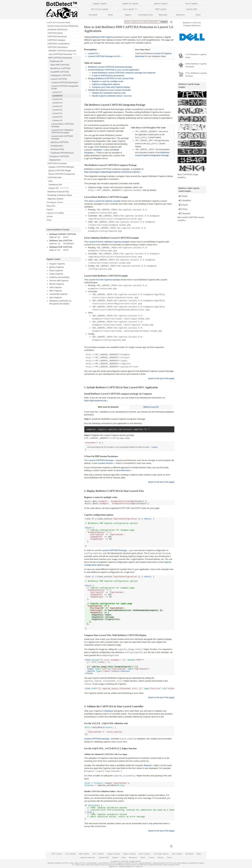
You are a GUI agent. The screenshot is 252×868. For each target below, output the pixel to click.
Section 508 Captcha (59, 281)
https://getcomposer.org (95, 401)
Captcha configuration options (106, 84)
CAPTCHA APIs (55, 178)
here (113, 138)
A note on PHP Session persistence (108, 76)
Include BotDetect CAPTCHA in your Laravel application (114, 70)
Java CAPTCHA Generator (62, 54)
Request (148, 765)
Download (93, 15)
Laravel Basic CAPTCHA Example (63, 125)
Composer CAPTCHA (59, 156)
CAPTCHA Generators (58, 47)
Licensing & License (55, 202)
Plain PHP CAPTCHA (60, 65)
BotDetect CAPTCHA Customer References (192, 24)
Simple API (59, 188)
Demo (110, 15)
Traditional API (56, 61)
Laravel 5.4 (57, 103)
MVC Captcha (56, 291)
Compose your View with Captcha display (111, 87)
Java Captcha (130, 9)
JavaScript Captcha (58, 294)
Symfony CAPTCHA (60, 142)
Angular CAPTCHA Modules (61, 167)
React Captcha (56, 271)
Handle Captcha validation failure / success (112, 96)
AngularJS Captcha (130, 4)
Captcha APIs (191, 9)
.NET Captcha (56, 854)
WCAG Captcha (57, 284)
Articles (50, 216)
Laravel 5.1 (57, 113)
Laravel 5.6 (93, 53)
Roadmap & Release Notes (60, 195)
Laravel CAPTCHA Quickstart (65, 83)
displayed (109, 711)
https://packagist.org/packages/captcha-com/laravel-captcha (112, 172)
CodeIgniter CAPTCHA (61, 75)
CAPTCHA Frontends (57, 163)
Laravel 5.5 (57, 99)
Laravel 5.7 (57, 92)
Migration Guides (55, 199)
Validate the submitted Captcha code (109, 93)
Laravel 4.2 (57, 120)
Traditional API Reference (62, 153)
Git (96, 412)
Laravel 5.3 (57, 106)
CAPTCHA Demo (55, 33)
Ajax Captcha (56, 298)
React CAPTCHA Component (62, 174)
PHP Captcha (161, 9)
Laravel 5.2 (57, 110)
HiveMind (187, 201)
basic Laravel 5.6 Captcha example (105, 201)
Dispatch (186, 214)
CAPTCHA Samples (57, 40)
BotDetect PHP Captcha (102, 37)
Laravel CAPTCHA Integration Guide (65, 87)
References (181, 15)
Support (50, 209)
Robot (185, 205)
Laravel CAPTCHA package (97, 739)
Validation (98, 150)
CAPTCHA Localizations (59, 44)
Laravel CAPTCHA (59, 79)
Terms (169, 857)
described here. (124, 470)
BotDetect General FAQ (58, 192)
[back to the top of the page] (161, 378)
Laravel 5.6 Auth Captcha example (104, 280)
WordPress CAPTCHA (61, 68)
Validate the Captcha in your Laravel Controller (110, 90)
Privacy (161, 857)
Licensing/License (145, 15)
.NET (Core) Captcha (100, 9)
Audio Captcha (56, 274)
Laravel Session (106, 463)
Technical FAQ (57, 149)
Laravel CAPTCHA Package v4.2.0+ (104, 56)
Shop (124, 857)
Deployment (55, 160)
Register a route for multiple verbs (108, 81)
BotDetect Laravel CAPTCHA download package (110, 67)
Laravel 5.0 (57, 117)
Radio (185, 196)
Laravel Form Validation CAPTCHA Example (62, 131)
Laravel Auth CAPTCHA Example (62, 137)
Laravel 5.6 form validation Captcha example (109, 242)
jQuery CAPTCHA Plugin (60, 171)
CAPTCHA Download (57, 37)
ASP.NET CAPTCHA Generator (62, 51)
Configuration (57, 146)
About (49, 220)
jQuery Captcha (57, 267)
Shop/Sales (51, 206)
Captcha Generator (88, 857)
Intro (51, 181)
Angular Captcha (57, 264)
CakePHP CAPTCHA (60, 72)
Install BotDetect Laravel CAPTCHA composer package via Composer (124, 73)
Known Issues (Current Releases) (63, 26)
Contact (151, 857)
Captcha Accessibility (55, 213)
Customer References (58, 30)
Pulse (185, 209)
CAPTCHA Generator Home (58, 22)
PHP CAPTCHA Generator (60, 58)
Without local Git (151, 407)
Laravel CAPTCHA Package (101, 460)
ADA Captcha (56, 287)
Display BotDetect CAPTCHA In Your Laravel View (111, 79)
